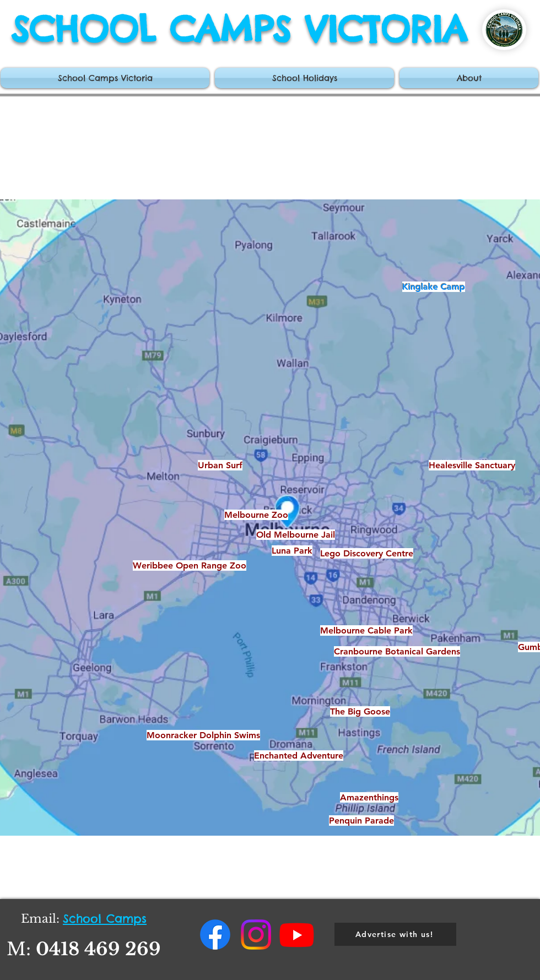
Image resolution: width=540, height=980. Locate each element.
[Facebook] (215, 935)
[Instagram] (256, 935)
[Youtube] (297, 935)
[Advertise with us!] (395, 934)
